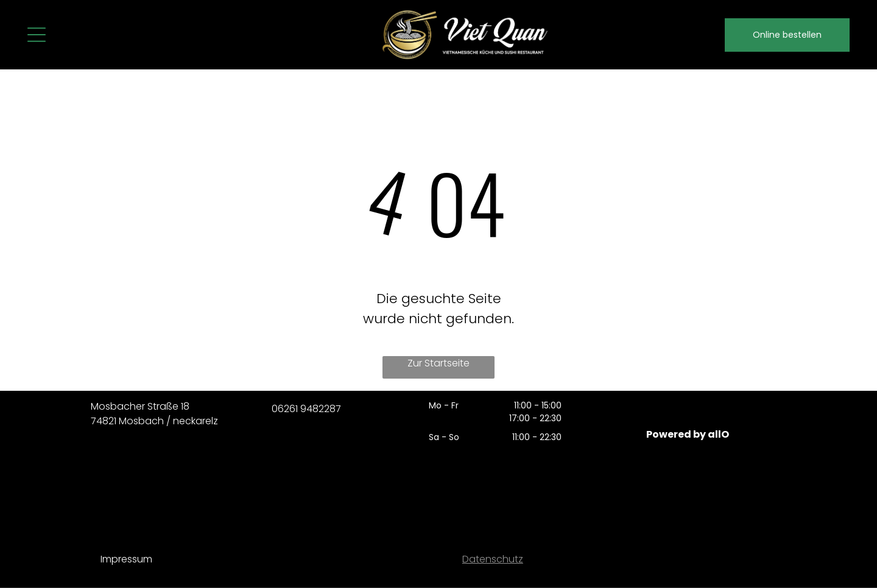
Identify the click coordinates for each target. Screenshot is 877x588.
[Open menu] (37, 35)
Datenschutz (493, 559)
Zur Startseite (438, 363)
